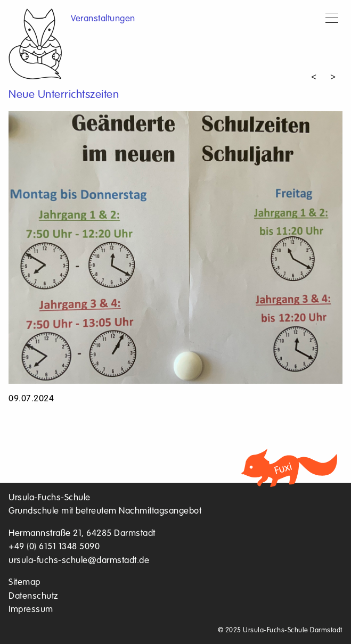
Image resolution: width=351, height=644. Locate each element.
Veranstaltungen (103, 19)
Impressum (31, 610)
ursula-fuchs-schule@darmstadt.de (79, 561)
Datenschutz (34, 596)
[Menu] (332, 19)
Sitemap (25, 583)
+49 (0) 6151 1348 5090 (54, 547)
